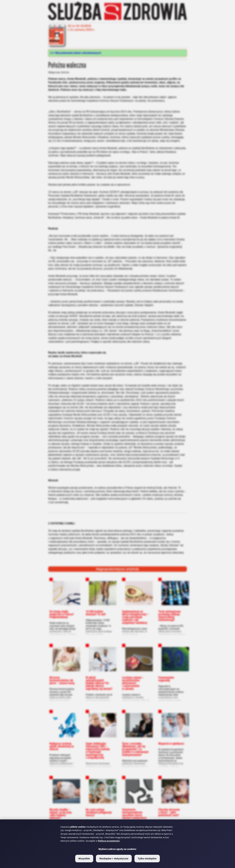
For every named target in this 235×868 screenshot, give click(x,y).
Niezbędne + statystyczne (114, 859)
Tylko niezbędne (147, 859)
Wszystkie (84, 859)
